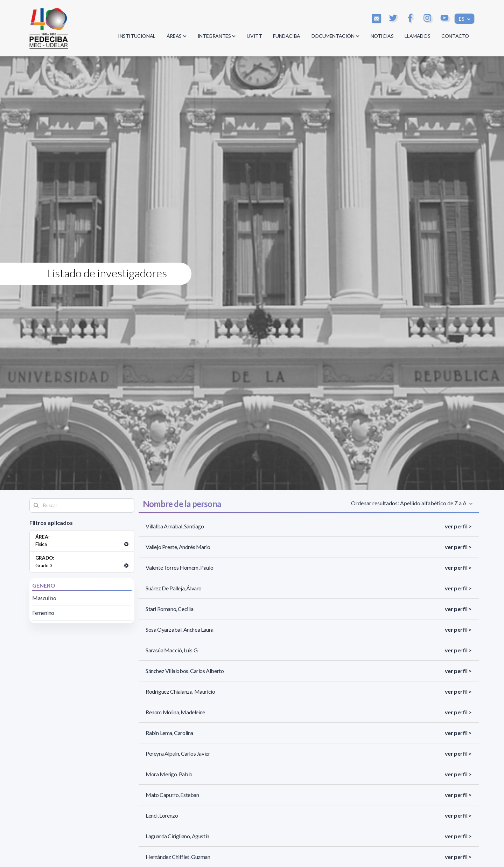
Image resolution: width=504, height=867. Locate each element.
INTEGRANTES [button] (217, 36)
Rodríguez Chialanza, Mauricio (180, 691)
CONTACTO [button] (455, 36)
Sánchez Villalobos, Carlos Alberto (185, 671)
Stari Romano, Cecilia (170, 609)
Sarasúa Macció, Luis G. (172, 650)
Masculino (44, 598)
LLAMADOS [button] (417, 36)
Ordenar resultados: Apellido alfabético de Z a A (410, 503)
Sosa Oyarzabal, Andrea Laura (180, 629)
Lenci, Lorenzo (162, 815)
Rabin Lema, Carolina (169, 733)
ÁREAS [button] (177, 36)
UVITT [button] (254, 36)
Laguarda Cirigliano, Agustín (177, 836)
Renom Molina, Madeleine (175, 712)
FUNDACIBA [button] (286, 36)
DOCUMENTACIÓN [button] (335, 36)
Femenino (43, 613)
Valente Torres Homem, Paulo (179, 567)
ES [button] (462, 19)
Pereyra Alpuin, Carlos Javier (178, 753)
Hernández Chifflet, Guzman (178, 857)
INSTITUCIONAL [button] (137, 36)
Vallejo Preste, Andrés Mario (178, 547)
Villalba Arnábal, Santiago (175, 526)
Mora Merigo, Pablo (169, 774)
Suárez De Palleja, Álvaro (174, 588)
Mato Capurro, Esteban (172, 795)
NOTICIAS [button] (382, 36)
